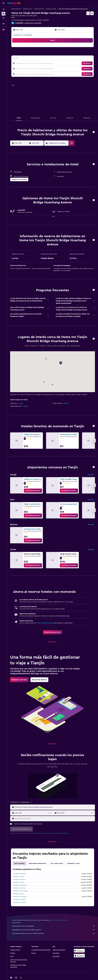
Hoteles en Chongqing (20, 891)
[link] (33, 491)
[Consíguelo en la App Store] (79, 956)
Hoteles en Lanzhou (19, 900)
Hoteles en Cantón (19, 879)
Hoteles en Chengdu (20, 897)
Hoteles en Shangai (19, 874)
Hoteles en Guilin (18, 882)
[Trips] (3, 24)
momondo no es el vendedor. (54, 926)
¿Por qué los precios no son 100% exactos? (54, 933)
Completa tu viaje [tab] (73, 863)
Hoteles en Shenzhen (20, 885)
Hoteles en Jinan (18, 894)
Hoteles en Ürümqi (19, 888)
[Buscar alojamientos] (3, 14)
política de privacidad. (62, 833)
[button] (3, 3)
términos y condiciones (43, 833)
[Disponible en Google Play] (79, 951)
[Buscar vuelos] (3, 9)
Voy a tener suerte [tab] (57, 863)
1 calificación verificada (32, 23)
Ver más (91, 475)
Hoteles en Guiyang (19, 902)
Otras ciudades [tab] (19, 863)
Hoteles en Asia (27, 9)
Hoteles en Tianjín (51, 9)
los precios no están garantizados (59, 920)
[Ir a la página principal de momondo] (14, 3)
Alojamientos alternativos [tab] (38, 863)
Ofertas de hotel (16, 9)
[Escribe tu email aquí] (55, 819)
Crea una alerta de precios (45, 623)
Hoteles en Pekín (18, 877)
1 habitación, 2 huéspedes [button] (23, 35)
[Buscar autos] (3, 18)
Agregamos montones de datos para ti (54, 930)
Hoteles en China (39, 9)
